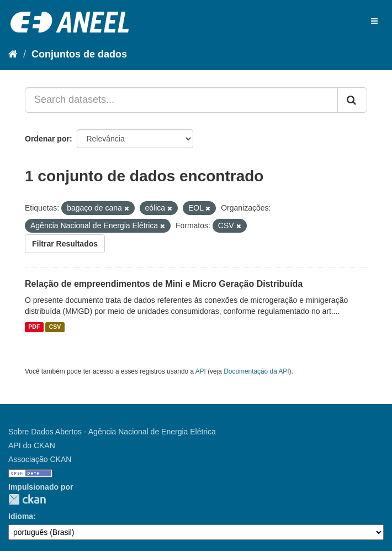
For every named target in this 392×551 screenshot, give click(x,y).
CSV (55, 327)
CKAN (27, 499)
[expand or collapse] (374, 21)
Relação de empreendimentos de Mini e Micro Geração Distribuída (164, 284)
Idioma (21, 516)
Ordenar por (47, 139)
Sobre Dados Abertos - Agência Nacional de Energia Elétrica (112, 432)
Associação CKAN (40, 459)
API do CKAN (32, 445)
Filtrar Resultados (65, 244)
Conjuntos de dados (79, 54)
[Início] (13, 54)
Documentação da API (256, 371)
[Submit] (352, 100)
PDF (34, 327)
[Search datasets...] (181, 100)
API (201, 371)
